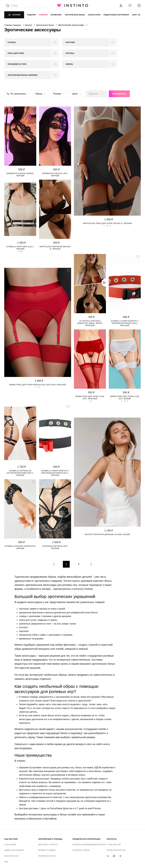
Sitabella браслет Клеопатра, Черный (20, 526)
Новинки (43, 15)
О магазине (10, 823)
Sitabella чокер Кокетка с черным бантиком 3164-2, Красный (125, 302)
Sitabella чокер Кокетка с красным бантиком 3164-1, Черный (55, 452)
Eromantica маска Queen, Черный (20, 153)
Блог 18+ (137, 15)
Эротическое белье (45, 25)
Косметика (56, 15)
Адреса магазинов (14, 829)
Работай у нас (11, 835)
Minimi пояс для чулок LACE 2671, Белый (125, 376)
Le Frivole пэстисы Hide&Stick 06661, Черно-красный (90, 302)
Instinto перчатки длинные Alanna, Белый (107, 513)
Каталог (29, 25)
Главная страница (13, 25)
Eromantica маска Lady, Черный (55, 153)
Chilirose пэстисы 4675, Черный (55, 526)
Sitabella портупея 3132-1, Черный (20, 227)
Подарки (31, 15)
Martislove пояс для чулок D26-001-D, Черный (107, 202)
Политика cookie (81, 829)
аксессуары (94, 15)
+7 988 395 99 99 (114, 823)
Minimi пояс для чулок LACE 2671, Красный (90, 376)
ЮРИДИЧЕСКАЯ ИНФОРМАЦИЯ (86, 818)
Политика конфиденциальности (89, 823)
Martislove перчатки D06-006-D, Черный (55, 227)
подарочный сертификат (116, 15)
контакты (112, 818)
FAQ (6, 841)
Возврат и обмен (47, 829)
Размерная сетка (47, 835)
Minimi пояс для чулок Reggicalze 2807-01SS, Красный (38, 364)
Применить (119, 73)
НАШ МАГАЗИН (11, 818)
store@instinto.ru (116, 829)
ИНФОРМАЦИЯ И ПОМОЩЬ (50, 818)
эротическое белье (75, 15)
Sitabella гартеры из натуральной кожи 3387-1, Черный (20, 452)
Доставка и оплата (48, 823)
